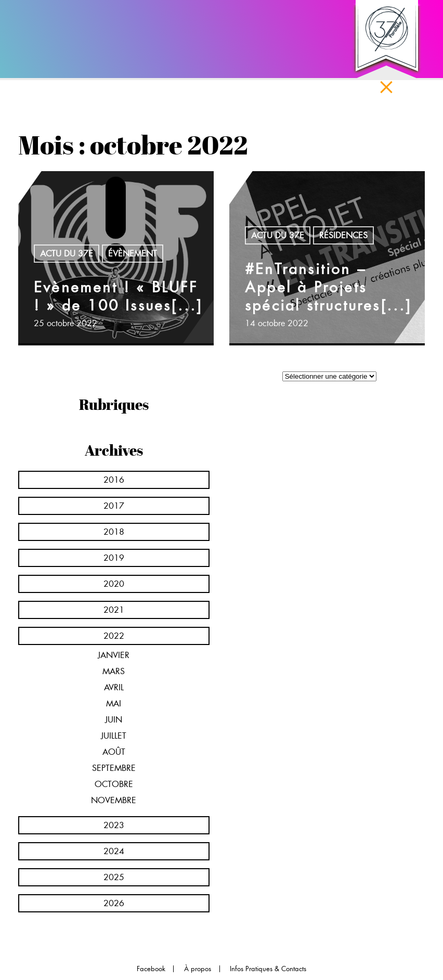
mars (114, 671)
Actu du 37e (67, 254)
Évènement (133, 254)
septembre (114, 768)
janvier (114, 655)
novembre (114, 800)
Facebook (151, 969)
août (114, 752)
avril (114, 687)
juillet (114, 736)
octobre (114, 784)
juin (114, 720)
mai (114, 704)
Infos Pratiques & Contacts (268, 969)
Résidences (343, 235)
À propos (198, 969)
